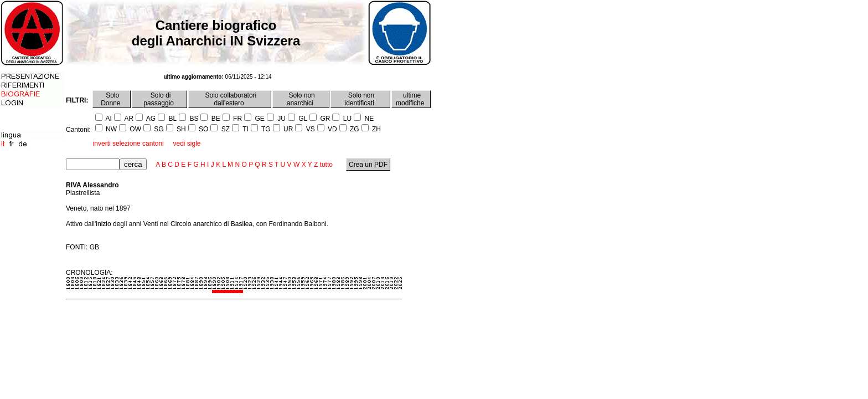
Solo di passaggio (159, 99)
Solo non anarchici (301, 99)
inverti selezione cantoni (128, 144)
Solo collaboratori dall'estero (230, 99)
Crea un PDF (368, 165)
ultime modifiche (411, 99)
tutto (326, 165)
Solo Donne (112, 99)
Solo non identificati (361, 99)
